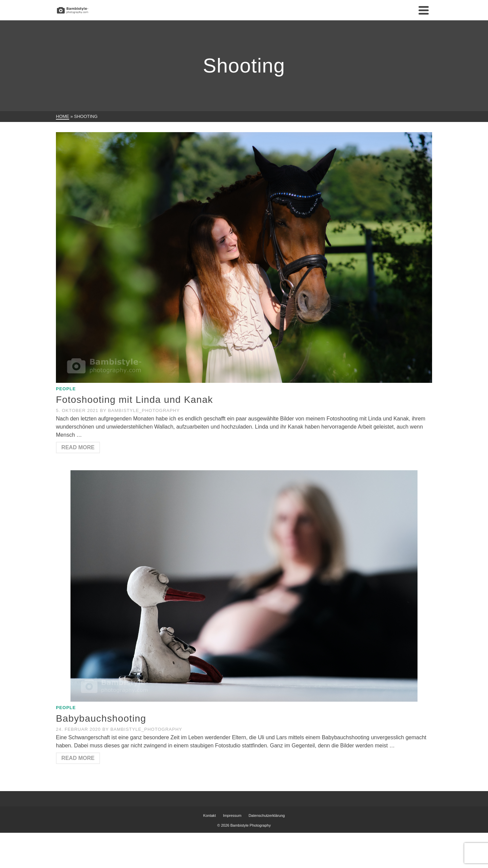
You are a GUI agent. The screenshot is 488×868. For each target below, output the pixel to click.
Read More (78, 447)
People (66, 389)
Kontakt (210, 815)
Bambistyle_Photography (144, 410)
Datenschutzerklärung (267, 815)
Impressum (232, 815)
